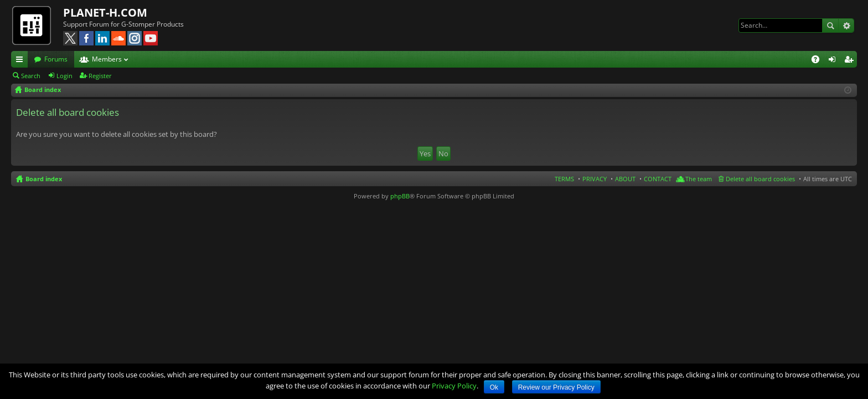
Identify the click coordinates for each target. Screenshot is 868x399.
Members (107, 59)
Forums (56, 59)
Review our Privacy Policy (556, 387)
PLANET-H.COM (105, 12)
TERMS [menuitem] (564, 179)
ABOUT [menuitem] (625, 179)
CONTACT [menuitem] (658, 179)
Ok (494, 387)
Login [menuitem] (834, 61)
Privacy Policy (454, 386)
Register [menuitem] (851, 61)
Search (830, 25)
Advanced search (846, 25)
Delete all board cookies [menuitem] (760, 179)
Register (100, 76)
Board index (44, 179)
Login (64, 76)
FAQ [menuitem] (819, 61)
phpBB (400, 196)
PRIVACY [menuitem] (595, 179)
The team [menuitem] (699, 179)
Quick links (22, 61)
